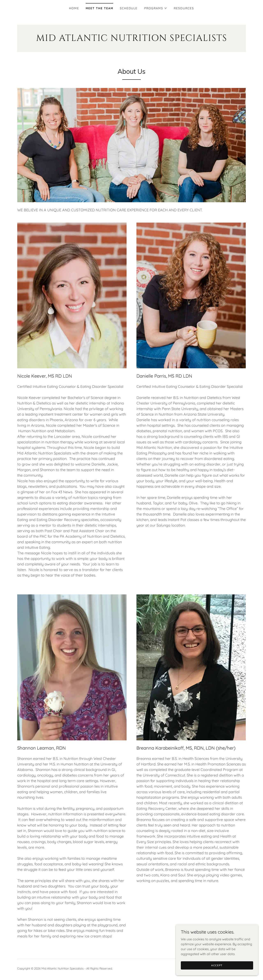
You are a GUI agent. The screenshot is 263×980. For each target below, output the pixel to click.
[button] (156, 8)
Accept (217, 968)
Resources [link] (184, 8)
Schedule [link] (129, 8)
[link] (131, 40)
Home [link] (74, 8)
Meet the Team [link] (99, 8)
